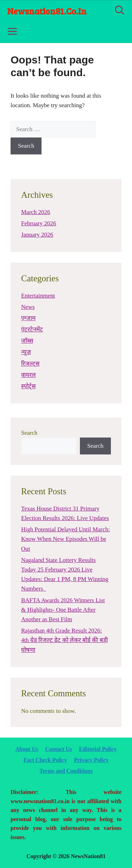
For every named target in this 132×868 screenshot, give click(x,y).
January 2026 (37, 235)
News (28, 307)
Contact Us (58, 749)
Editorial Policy (98, 749)
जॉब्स (27, 341)
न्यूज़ (26, 352)
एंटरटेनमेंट (32, 329)
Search (29, 433)
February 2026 (39, 223)
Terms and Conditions (66, 771)
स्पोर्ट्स (28, 386)
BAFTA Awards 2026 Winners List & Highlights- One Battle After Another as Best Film (63, 610)
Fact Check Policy (45, 760)
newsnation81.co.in (47, 11)
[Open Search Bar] (120, 11)
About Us (27, 749)
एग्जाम (28, 318)
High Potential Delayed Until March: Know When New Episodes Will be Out (65, 539)
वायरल (29, 375)
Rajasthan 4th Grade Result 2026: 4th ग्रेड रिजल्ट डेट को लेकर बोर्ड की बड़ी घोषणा (64, 640)
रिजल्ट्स (30, 364)
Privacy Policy (91, 760)
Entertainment (38, 296)
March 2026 (36, 212)
